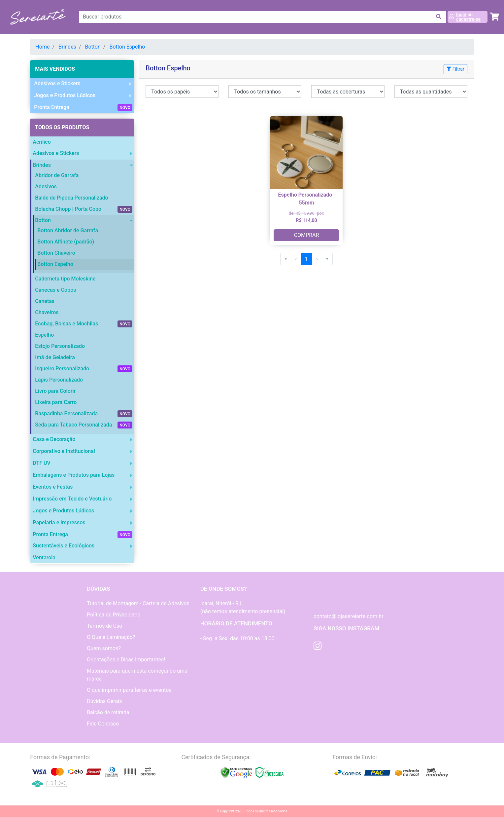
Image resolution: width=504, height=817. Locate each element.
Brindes (67, 47)
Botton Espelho (127, 47)
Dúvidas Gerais (104, 701)
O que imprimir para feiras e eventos (129, 690)
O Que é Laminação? (111, 637)
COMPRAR (307, 235)
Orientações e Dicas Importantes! (126, 660)
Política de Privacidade (114, 615)
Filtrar (455, 69)
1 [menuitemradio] (306, 259)
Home (42, 47)
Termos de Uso (104, 626)
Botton (93, 47)
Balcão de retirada (108, 712)
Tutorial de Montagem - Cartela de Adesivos (138, 603)
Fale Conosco (103, 724)
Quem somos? (104, 648)
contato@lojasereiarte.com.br (348, 616)
